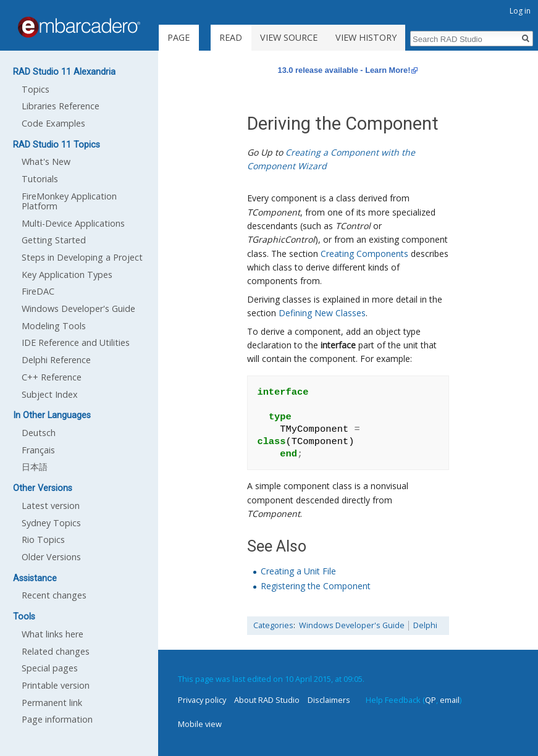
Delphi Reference (56, 360)
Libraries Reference (61, 106)
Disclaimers (329, 700)
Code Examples (53, 123)
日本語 (35, 467)
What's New (46, 162)
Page (179, 37)
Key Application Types (67, 275)
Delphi (425, 625)
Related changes (56, 651)
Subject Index (50, 394)
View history (366, 37)
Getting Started (54, 240)
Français (38, 450)
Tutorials (40, 179)
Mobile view (200, 724)
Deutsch (39, 433)
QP (431, 700)
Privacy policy (202, 700)
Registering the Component (316, 586)
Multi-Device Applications (73, 223)
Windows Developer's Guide (352, 625)
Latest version (51, 506)
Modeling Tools (54, 326)
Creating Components (364, 254)
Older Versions (51, 557)
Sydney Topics (51, 523)
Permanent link (52, 703)
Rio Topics (43, 540)
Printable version (56, 685)
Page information (57, 719)
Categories (273, 625)
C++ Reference (52, 377)
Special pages (50, 668)
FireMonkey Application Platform (69, 201)
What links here (53, 634)
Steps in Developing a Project (82, 257)
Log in (520, 11)
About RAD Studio (267, 700)
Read (231, 37)
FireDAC (38, 291)
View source (289, 37)
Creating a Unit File (298, 571)
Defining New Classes (322, 313)
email (450, 700)
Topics (36, 89)
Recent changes (54, 595)
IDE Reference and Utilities (76, 342)
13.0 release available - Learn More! (344, 70)
